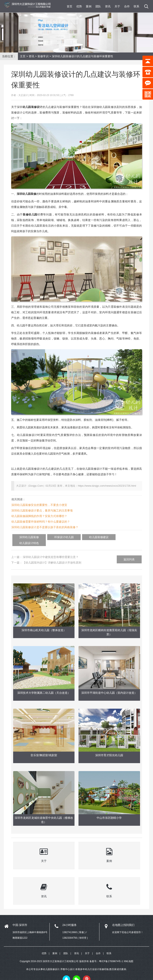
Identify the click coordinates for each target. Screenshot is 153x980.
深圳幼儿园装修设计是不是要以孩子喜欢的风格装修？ (45, 527)
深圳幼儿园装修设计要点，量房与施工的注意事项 (42, 510)
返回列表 (129, 553)
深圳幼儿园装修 (26, 537)
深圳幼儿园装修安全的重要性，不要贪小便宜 (39, 505)
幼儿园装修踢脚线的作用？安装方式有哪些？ (39, 516)
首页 (70, 6)
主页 (23, 56)
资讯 (108, 6)
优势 (79, 6)
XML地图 (128, 955)
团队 (98, 6)
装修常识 (43, 56)
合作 (127, 6)
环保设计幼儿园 (55, 537)
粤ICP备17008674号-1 (111, 955)
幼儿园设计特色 (113, 537)
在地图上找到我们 (123, 919)
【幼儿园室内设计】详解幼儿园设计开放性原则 (52, 557)
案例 (89, 6)
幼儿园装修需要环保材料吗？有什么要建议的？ (41, 522)
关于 (117, 6)
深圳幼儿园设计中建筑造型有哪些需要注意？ (51, 551)
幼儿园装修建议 (84, 537)
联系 (136, 6)
